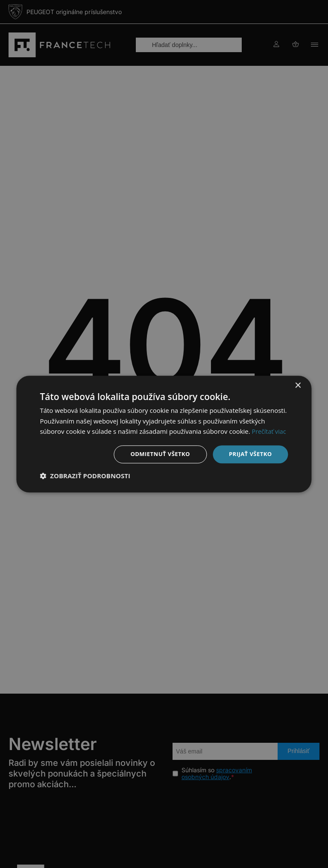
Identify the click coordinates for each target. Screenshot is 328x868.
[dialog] (164, 434)
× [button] (298, 385)
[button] (85, 477)
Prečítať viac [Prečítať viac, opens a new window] (270, 431)
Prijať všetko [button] (249, 454)
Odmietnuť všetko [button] (156, 454)
